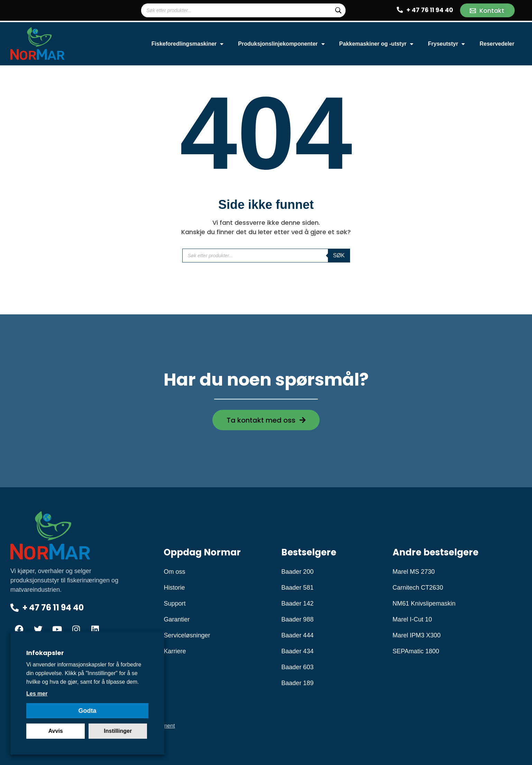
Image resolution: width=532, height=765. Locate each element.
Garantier (177, 619)
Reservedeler (497, 44)
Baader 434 (297, 651)
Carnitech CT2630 (418, 588)
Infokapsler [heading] (45, 653)
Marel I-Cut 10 (412, 619)
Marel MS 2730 (414, 572)
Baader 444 (297, 635)
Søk (339, 255)
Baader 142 (297, 603)
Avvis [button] (56, 731)
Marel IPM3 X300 (417, 635)
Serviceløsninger (187, 635)
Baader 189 (297, 683)
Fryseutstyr (446, 44)
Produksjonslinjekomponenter (281, 44)
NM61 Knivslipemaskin (424, 603)
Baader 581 (297, 588)
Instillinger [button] (118, 731)
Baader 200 (297, 572)
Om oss (174, 572)
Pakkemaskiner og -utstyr (377, 44)
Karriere (175, 651)
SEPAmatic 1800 (416, 651)
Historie (174, 588)
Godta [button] (88, 711)
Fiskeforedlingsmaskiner (188, 44)
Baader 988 (297, 619)
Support (175, 603)
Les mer (37, 694)
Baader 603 (297, 667)
